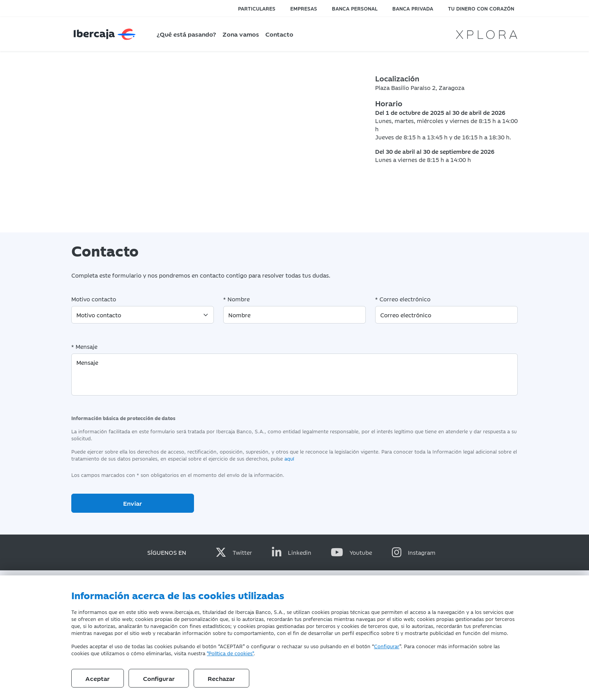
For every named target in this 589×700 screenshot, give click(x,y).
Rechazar (221, 678)
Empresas (304, 8)
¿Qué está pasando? (186, 34)
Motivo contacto (94, 299)
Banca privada (413, 8)
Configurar (387, 646)
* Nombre (236, 299)
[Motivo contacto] (143, 315)
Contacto (279, 34)
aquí (289, 458)
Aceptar (98, 678)
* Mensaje (84, 346)
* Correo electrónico (403, 299)
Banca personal (355, 8)
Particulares (257, 8)
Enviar (133, 503)
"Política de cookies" (230, 653)
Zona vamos (241, 34)
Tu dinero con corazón (481, 8)
